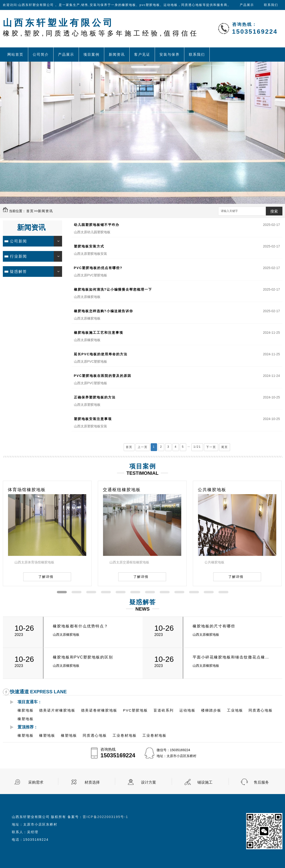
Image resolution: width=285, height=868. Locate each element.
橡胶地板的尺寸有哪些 (214, 626)
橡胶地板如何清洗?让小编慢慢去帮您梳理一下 (113, 289)
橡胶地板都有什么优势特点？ (81, 626)
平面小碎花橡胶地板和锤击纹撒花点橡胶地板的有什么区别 (232, 657)
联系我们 (271, 5)
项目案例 (91, 54)
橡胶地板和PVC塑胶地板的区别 (83, 657)
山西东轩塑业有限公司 (101, 27)
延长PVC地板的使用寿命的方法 (101, 354)
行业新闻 (18, 256)
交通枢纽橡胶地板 (122, 490)
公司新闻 (18, 241)
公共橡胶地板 (212, 490)
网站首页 (15, 54)
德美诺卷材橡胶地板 (99, 710)
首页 (30, 211)
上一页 (143, 447)
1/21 (197, 447)
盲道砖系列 (164, 710)
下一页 (211, 447)
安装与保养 (170, 54)
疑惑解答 (18, 272)
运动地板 (187, 710)
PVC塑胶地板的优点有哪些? (98, 268)
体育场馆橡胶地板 (27, 490)
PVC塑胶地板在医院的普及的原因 (103, 376)
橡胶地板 (26, 710)
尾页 (225, 447)
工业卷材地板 (125, 735)
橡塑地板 (26, 719)
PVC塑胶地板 (135, 710)
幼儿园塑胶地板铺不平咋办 (97, 225)
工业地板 (235, 710)
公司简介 (41, 54)
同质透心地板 (261, 710)
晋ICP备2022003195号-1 (105, 817)
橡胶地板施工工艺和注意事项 (99, 333)
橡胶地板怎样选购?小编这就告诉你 (104, 311)
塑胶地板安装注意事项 (93, 419)
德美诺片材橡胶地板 (57, 710)
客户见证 (142, 54)
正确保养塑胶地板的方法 (95, 397)
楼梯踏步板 (211, 710)
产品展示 (247, 5)
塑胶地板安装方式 (89, 246)
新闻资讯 (117, 54)
